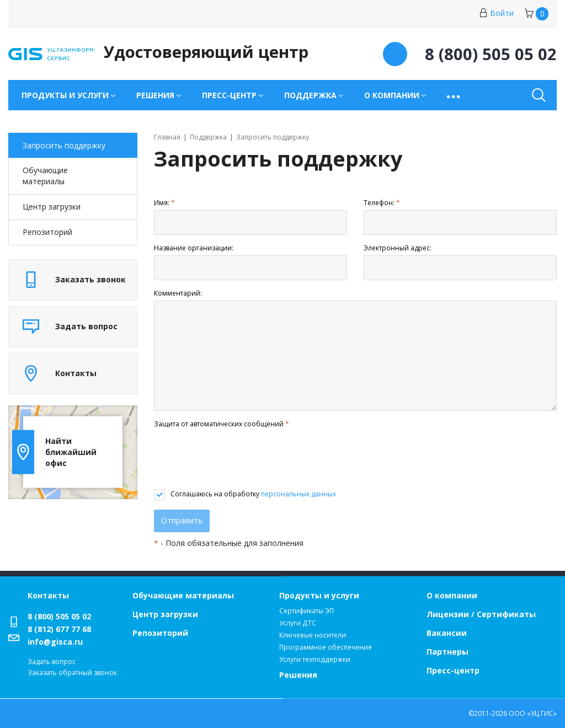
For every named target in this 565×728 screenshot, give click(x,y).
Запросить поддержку (64, 145)
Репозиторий (47, 232)
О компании (452, 595)
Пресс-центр (453, 670)
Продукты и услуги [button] (65, 95)
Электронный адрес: (398, 248)
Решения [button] (155, 95)
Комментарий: (178, 293)
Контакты (48, 595)
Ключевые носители (313, 635)
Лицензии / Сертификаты (481, 614)
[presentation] (238, 459)
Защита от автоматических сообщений (222, 424)
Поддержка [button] (310, 95)
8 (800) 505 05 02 (59, 616)
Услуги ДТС (298, 623)
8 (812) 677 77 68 (59, 629)
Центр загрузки (52, 207)
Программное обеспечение (326, 647)
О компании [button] (392, 95)
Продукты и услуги (319, 595)
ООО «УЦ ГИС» (533, 713)
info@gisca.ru (55, 642)
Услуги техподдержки (315, 659)
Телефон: (382, 203)
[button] (454, 95)
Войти (496, 13)
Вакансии (447, 633)
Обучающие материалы (45, 176)
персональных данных (299, 494)
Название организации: (194, 248)
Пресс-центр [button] (229, 95)
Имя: (164, 203)
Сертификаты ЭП (307, 611)
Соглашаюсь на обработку (253, 494)
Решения (298, 675)
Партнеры (447, 652)
